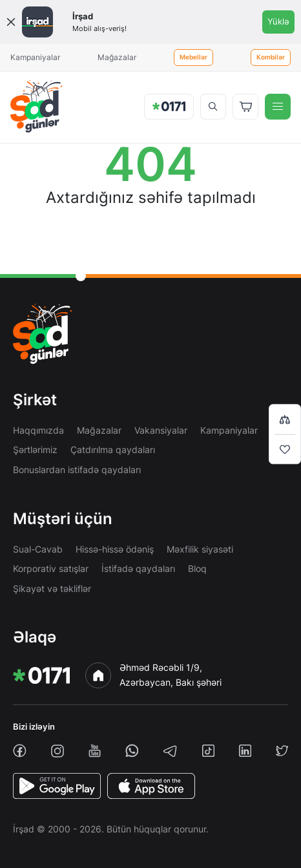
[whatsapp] (132, 751)
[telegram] (170, 751)
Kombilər (271, 57)
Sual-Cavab (38, 549)
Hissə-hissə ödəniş (115, 549)
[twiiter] (282, 751)
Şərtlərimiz (35, 450)
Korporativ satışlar (51, 568)
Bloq (197, 568)
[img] (36, 106)
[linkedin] (245, 751)
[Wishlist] (285, 449)
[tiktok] (208, 751)
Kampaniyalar (35, 57)
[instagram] (57, 751)
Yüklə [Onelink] (278, 21)
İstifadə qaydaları (138, 568)
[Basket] (245, 107)
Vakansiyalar (161, 430)
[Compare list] (285, 419)
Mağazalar (117, 57)
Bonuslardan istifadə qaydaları (77, 470)
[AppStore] (151, 786)
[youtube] (95, 751)
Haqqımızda (38, 430)
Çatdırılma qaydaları (113, 450)
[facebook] (20, 751)
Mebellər (193, 57)
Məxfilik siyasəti (200, 549)
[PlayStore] (57, 786)
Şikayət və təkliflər (52, 588)
